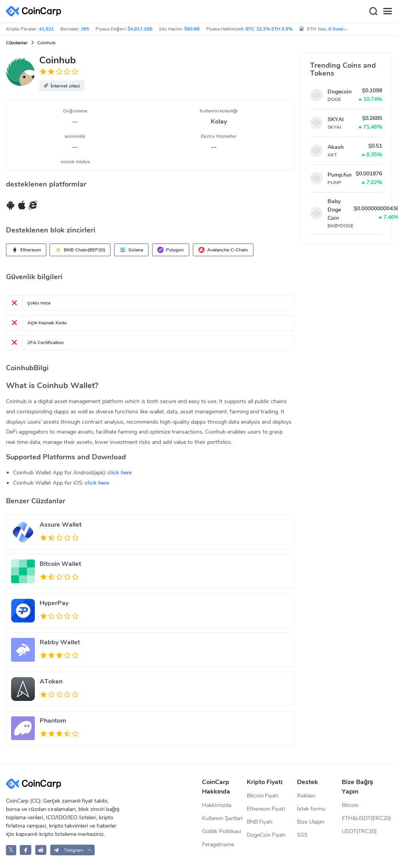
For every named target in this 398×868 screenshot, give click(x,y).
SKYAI (336, 119)
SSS (302, 835)
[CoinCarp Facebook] (26, 850)
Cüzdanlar (17, 43)
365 (85, 29)
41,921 (46, 29)
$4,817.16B (140, 29)
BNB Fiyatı (260, 822)
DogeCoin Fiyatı (266, 835)
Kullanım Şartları (222, 818)
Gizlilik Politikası (222, 831)
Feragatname (218, 844)
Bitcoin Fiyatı (263, 796)
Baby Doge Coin (334, 210)
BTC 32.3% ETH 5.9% (269, 29)
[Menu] (387, 11)
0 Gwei (338, 29)
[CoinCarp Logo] (36, 11)
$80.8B (192, 29)
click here (119, 473)
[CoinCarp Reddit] (41, 850)
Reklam (306, 796)
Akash (336, 147)
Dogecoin (340, 92)
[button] (62, 86)
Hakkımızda (217, 805)
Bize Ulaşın (311, 822)
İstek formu (311, 809)
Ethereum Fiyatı (266, 809)
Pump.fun (340, 175)
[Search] (373, 11)
